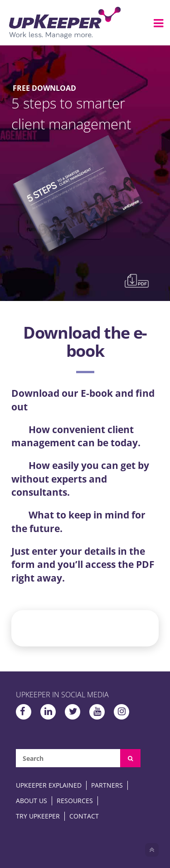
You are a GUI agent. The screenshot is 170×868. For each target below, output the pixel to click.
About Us (32, 801)
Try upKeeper (38, 816)
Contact (84, 816)
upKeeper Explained (49, 785)
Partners (107, 785)
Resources (75, 801)
